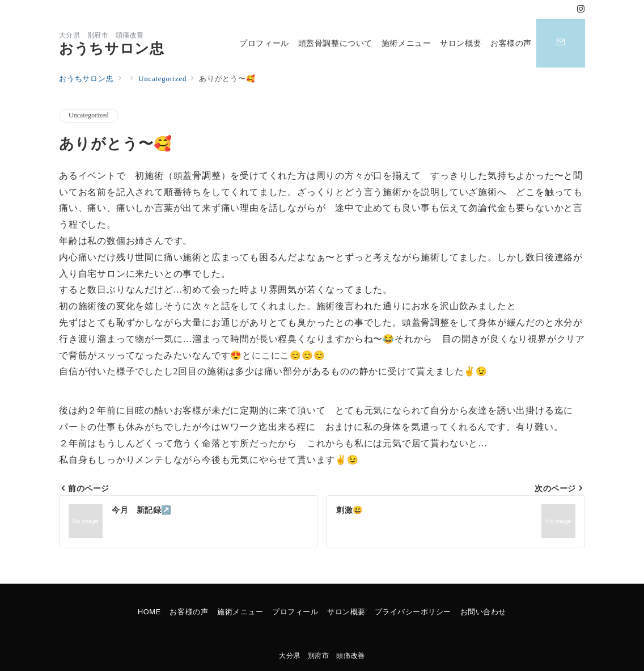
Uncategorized (89, 115)
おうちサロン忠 (111, 48)
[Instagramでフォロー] (581, 10)
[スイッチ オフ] (561, 43)
